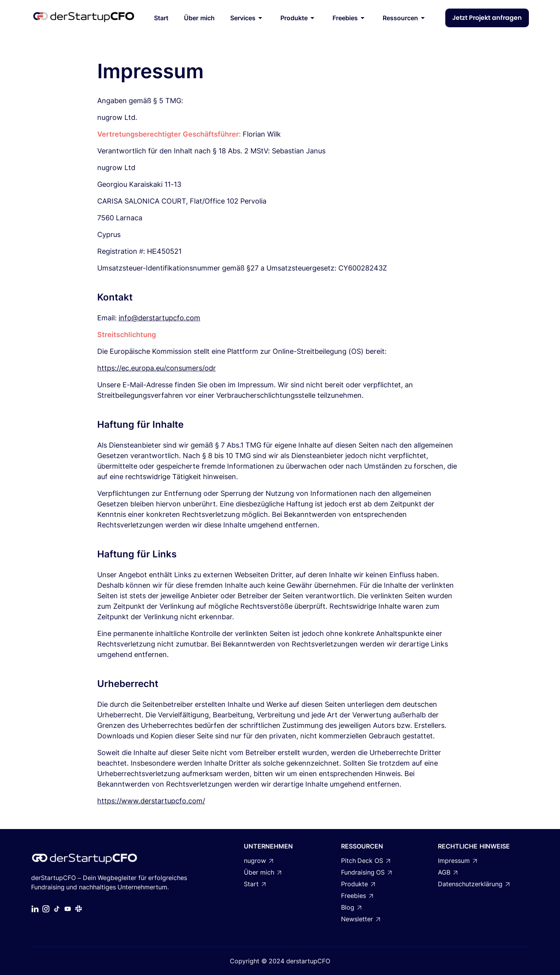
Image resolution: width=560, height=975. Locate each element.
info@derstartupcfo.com (159, 318)
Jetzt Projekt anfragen (487, 18)
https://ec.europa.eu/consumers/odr (157, 368)
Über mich (199, 18)
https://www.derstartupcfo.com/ (151, 801)
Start (161, 18)
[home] (84, 18)
